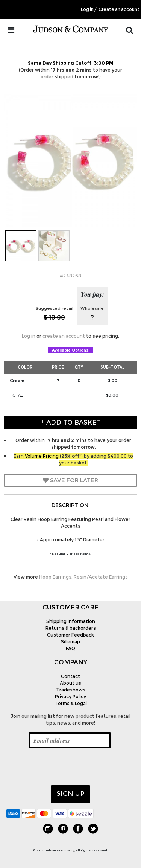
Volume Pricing (42, 456)
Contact (70, 676)
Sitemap (70, 642)
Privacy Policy (70, 697)
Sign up (70, 793)
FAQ (70, 648)
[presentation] (63, 767)
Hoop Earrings (55, 577)
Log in (87, 9)
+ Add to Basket (71, 422)
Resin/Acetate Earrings (101, 577)
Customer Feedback (70, 635)
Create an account (119, 9)
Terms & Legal (71, 703)
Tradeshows (71, 690)
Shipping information (71, 621)
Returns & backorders (71, 628)
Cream (17, 381)
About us (70, 683)
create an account (64, 336)
